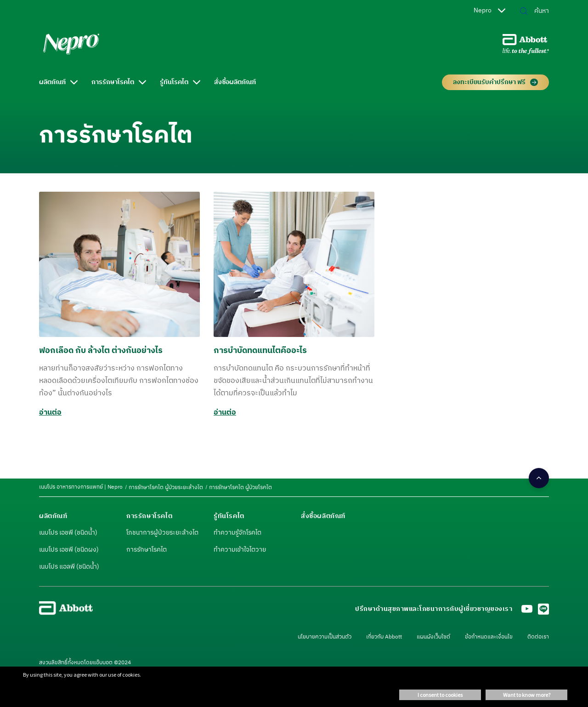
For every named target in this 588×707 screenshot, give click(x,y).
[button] (524, 12)
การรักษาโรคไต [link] (113, 82)
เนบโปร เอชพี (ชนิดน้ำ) (68, 533)
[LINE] (543, 612)
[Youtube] (527, 612)
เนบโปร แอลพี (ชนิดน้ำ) (69, 567)
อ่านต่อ (50, 413)
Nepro (489, 11)
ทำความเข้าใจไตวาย (240, 550)
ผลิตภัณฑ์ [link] (52, 82)
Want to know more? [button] (527, 695)
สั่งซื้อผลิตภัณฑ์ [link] (235, 82)
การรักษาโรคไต (147, 550)
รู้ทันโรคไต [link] (174, 82)
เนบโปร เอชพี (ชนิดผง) (69, 550)
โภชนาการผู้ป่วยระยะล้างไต (162, 533)
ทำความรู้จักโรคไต (237, 533)
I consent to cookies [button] (440, 695)
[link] (81, 487)
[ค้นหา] (534, 11)
